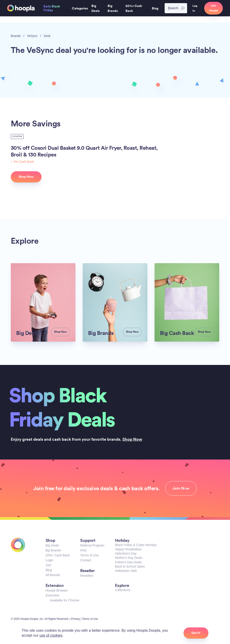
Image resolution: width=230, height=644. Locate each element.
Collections (123, 590)
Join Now (181, 488)
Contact (86, 560)
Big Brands (53, 550)
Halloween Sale (126, 571)
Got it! (196, 633)
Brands (16, 36)
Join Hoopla (213, 8)
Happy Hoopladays (128, 549)
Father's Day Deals (128, 562)
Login (49, 560)
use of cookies (51, 635)
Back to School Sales (130, 566)
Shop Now (132, 439)
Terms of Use (89, 555)
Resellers (87, 576)
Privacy (76, 619)
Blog (49, 570)
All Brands (53, 575)
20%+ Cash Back (58, 555)
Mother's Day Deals (129, 558)
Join (49, 565)
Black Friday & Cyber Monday (136, 545)
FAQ (83, 550)
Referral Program (92, 545)
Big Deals (52, 545)
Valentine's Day (126, 553)
